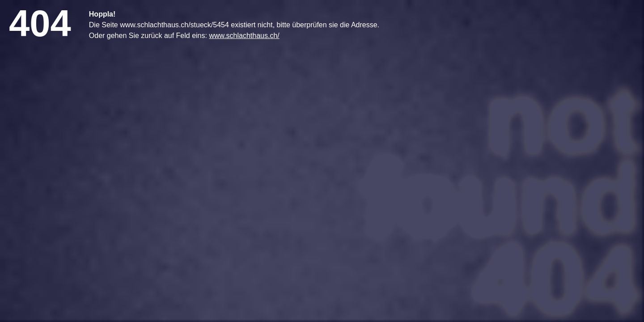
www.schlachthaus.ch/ (244, 36)
